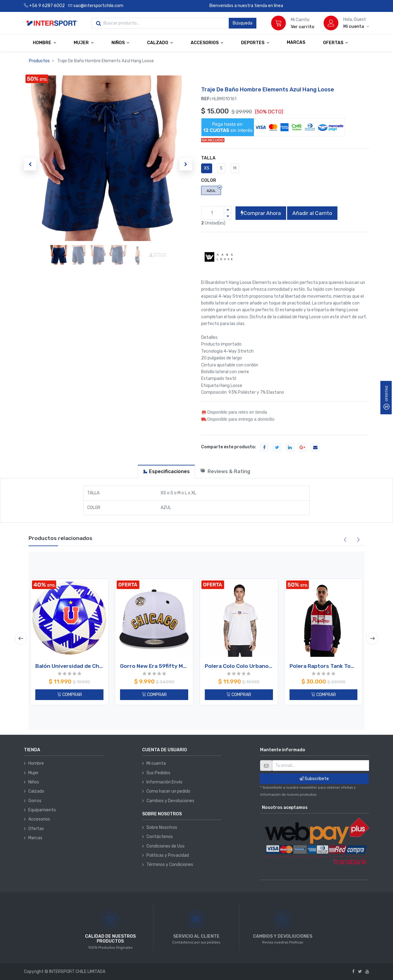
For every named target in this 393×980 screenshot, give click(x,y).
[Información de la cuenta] (356, 27)
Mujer (33, 773)
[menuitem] (296, 43)
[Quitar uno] (228, 216)
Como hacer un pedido (168, 791)
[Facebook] (353, 972)
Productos (39, 61)
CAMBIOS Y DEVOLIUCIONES (283, 936)
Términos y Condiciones (170, 865)
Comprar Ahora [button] (261, 213)
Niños (34, 782)
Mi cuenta (156, 763)
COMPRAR (70, 695)
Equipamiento (42, 810)
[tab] (166, 471)
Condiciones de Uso (165, 846)
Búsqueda (243, 23)
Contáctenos (160, 837)
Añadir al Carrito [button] (312, 213)
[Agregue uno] (228, 210)
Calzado (36, 791)
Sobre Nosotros (162, 827)
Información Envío (164, 782)
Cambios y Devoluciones (170, 801)
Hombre (36, 763)
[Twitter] (360, 972)
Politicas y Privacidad (168, 855)
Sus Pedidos (158, 773)
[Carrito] (278, 23)
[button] (30, 164)
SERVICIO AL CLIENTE (196, 936)
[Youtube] (367, 972)
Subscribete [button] (314, 779)
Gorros (35, 801)
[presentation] (21, 638)
